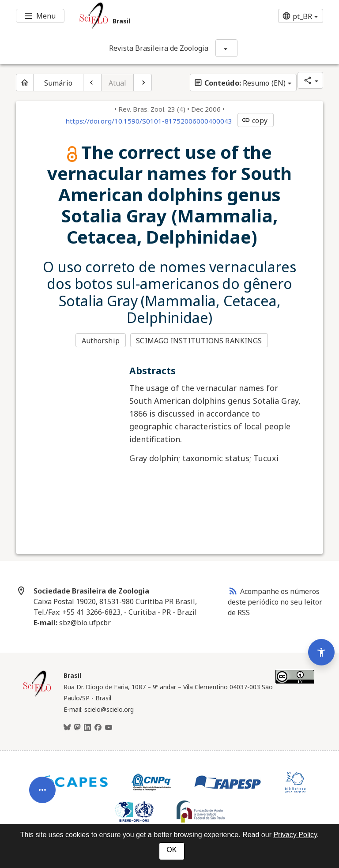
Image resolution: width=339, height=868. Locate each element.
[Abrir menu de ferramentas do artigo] (42, 795)
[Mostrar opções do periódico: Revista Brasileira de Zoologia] (226, 48)
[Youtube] (109, 728)
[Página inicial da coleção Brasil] (37, 695)
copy (254, 120)
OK (171, 850)
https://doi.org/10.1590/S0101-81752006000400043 (149, 121)
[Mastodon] (77, 728)
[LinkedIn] (87, 728)
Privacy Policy (295, 835)
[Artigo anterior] (92, 83)
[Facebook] (98, 728)
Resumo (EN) (240, 83)
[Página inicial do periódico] (25, 83)
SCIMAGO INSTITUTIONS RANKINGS (199, 341)
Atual (118, 83)
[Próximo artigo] (143, 83)
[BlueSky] (67, 728)
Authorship (101, 341)
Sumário (58, 83)
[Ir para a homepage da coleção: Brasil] (143, 16)
